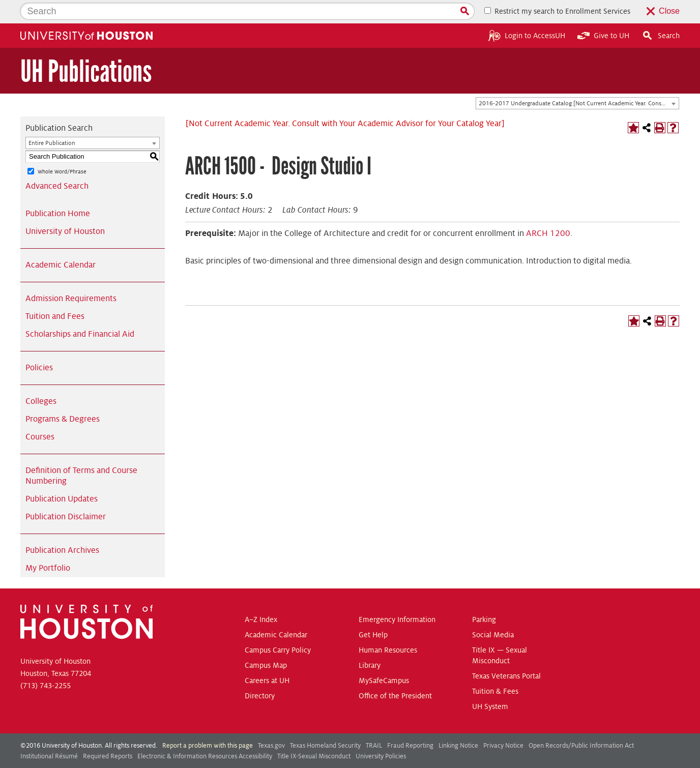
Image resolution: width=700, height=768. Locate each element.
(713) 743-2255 (46, 662)
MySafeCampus (384, 657)
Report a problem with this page (208, 722)
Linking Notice (458, 722)
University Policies (381, 733)
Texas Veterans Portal (506, 653)
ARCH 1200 (548, 210)
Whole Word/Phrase (62, 148)
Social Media (493, 611)
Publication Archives (62, 527)
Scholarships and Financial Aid (80, 311)
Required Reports (108, 733)
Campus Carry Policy (278, 627)
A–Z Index (261, 596)
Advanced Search (57, 163)
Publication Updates (62, 476)
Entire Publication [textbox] (52, 120)
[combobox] (577, 80)
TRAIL (374, 722)
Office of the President (395, 672)
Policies (39, 344)
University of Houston (65, 208)
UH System (490, 683)
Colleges (41, 378)
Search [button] (661, 12)
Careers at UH (267, 657)
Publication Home (58, 190)
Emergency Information (397, 596)
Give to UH (603, 12)
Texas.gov (271, 722)
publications (255, 757)
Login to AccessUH (527, 12)
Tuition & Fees (495, 668)
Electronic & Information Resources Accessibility (205, 733)
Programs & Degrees (63, 396)
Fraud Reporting (410, 722)
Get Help (373, 611)
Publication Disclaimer (66, 493)
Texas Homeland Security (325, 722)
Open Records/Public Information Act (581, 722)
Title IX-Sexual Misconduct (314, 733)
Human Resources (388, 627)
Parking (484, 596)
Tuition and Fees (55, 293)
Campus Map (266, 642)
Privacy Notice (503, 722)
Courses (40, 413)
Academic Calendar (61, 242)
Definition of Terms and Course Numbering (81, 452)
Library (370, 642)
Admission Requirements (71, 275)
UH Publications (86, 48)
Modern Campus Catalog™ (432, 757)
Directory (260, 672)
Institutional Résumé (49, 733)
